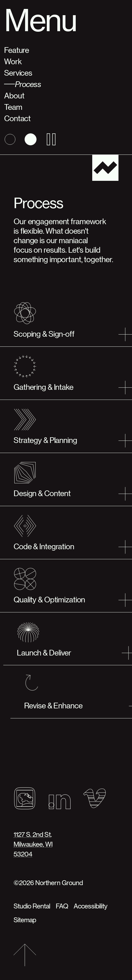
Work (13, 61)
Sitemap (25, 920)
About (14, 95)
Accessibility (90, 906)
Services (18, 73)
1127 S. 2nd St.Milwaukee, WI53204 (33, 844)
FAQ (62, 906)
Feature (16, 50)
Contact (17, 118)
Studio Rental (32, 906)
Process (28, 84)
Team (13, 107)
